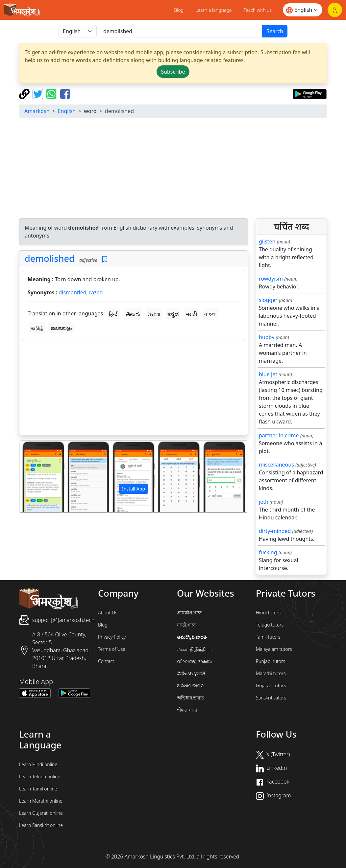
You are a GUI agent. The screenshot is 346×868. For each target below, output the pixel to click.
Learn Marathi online (41, 801)
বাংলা (210, 314)
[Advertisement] (134, 389)
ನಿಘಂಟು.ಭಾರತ (191, 673)
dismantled (72, 292)
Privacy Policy (112, 637)
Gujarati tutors (271, 685)
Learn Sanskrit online (41, 825)
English (67, 111)
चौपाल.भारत (187, 710)
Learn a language (214, 10)
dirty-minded (275, 531)
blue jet (268, 374)
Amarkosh (37, 111)
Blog (179, 10)
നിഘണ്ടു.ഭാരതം (195, 661)
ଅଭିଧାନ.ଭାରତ (190, 685)
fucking (268, 552)
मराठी (192, 314)
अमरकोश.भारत (189, 613)
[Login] (335, 10)
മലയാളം (62, 328)
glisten (267, 241)
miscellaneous (276, 465)
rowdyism (271, 279)
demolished (50, 258)
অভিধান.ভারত (190, 698)
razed (96, 292)
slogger (268, 300)
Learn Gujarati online (41, 813)
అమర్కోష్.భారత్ (192, 637)
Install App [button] (134, 489)
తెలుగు (133, 314)
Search (275, 31)
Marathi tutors (271, 673)
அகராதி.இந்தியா (194, 649)
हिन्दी (114, 314)
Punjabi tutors (271, 661)
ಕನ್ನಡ (173, 314)
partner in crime (279, 435)
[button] (37, 477)
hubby (267, 337)
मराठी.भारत (186, 625)
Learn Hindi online (38, 764)
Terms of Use (112, 649)
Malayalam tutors (274, 649)
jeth (264, 502)
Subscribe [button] (173, 72)
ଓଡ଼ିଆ (154, 314)
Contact (106, 661)
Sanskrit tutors (271, 698)
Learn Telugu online (40, 777)
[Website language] (303, 10)
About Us (108, 613)
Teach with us (258, 10)
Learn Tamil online (38, 789)
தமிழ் (37, 328)
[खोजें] (181, 31)
